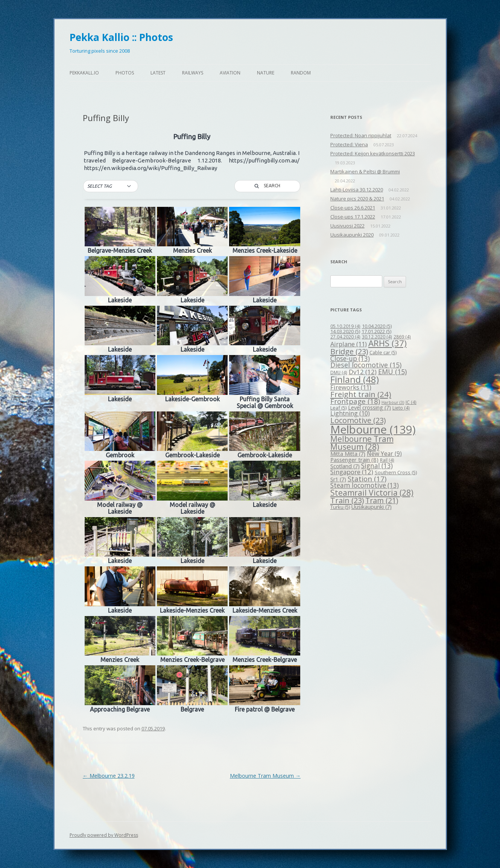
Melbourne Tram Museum (265, 776)
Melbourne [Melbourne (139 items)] (373, 429)
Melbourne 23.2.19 (109, 776)
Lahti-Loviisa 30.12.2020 (357, 190)
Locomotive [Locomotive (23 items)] (358, 420)
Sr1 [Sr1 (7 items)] (338, 479)
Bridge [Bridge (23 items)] (349, 351)
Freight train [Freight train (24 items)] (361, 394)
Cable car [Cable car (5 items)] (383, 352)
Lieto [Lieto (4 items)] (401, 408)
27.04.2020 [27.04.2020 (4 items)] (345, 337)
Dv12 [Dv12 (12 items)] (363, 372)
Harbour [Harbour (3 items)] (393, 402)
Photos (125, 73)
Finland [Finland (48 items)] (355, 379)
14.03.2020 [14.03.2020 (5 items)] (345, 331)
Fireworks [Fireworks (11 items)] (351, 387)
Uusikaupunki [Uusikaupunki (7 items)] (372, 507)
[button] (111, 186)
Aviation (230, 73)
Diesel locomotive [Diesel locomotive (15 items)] (366, 365)
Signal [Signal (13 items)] (377, 466)
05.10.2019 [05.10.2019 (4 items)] (345, 326)
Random (301, 73)
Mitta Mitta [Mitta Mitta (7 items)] (348, 454)
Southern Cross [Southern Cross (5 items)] (396, 472)
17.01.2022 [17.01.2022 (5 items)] (376, 331)
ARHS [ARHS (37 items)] (388, 343)
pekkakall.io (84, 73)
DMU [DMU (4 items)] (339, 372)
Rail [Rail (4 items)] (387, 460)
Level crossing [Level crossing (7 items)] (369, 407)
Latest (158, 73)
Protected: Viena (349, 144)
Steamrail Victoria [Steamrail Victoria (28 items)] (372, 493)
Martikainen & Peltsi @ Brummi (365, 171)
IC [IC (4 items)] (411, 402)
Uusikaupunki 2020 (352, 235)
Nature (266, 73)
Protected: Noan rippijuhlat (361, 135)
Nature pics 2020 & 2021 (357, 199)
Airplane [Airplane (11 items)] (349, 344)
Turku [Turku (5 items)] (340, 507)
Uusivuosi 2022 (347, 226)
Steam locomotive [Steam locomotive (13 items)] (365, 485)
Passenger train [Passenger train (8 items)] (354, 460)
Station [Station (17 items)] (367, 479)
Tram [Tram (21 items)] (382, 500)
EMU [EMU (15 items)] (392, 372)
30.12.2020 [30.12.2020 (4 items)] (377, 337)
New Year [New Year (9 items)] (384, 454)
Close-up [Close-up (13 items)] (350, 359)
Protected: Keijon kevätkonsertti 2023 (373, 153)
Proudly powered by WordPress (104, 835)
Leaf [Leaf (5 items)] (338, 408)
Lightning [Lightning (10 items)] (350, 413)
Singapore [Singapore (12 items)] (352, 472)
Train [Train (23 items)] (347, 500)
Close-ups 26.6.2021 (353, 208)
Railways (193, 73)
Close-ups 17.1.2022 (353, 217)
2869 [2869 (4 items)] (402, 337)
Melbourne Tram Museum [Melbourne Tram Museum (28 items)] (362, 443)
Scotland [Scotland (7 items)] (345, 466)
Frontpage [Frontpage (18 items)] (355, 401)
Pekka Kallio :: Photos (121, 37)
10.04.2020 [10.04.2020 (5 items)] (377, 326)
